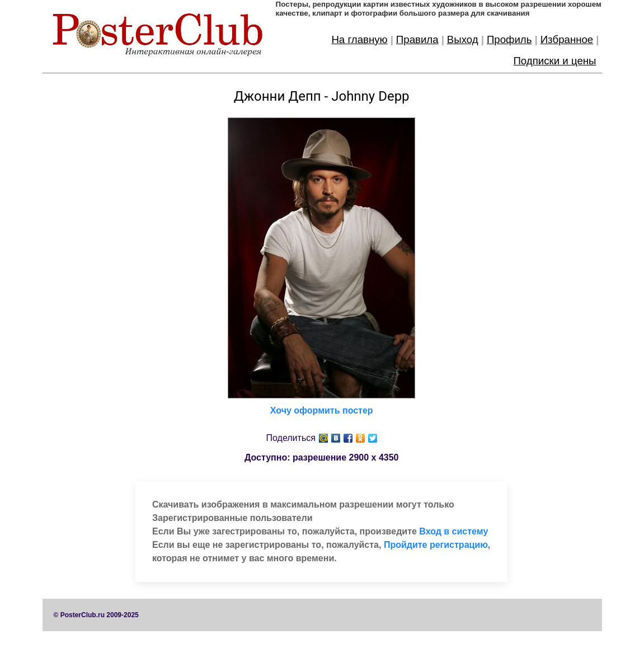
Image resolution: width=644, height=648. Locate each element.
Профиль (509, 39)
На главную (359, 39)
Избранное (567, 39)
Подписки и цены (554, 61)
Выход (463, 39)
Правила (417, 39)
